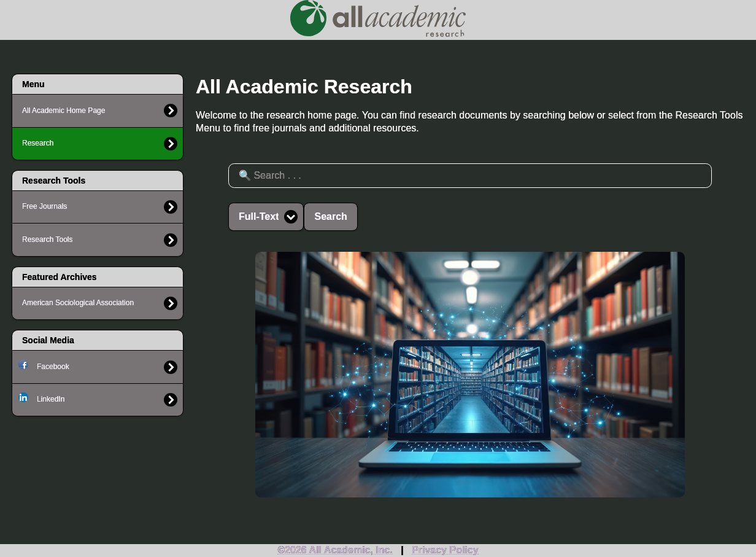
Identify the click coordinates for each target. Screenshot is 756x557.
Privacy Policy (445, 550)
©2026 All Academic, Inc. (335, 550)
